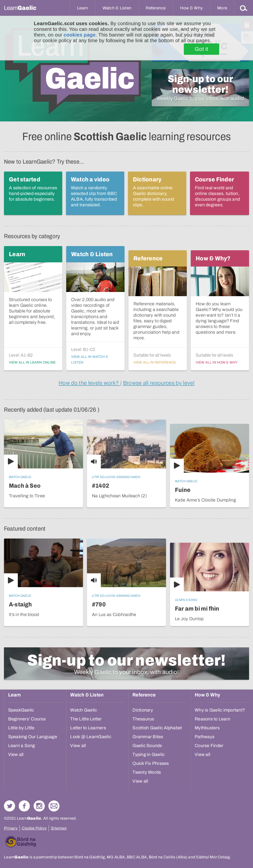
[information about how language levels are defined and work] (89, 383)
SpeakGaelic (21, 710)
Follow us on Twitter (10, 806)
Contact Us (54, 806)
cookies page (79, 35)
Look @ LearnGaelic (91, 737)
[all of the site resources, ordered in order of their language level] (159, 383)
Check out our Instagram (39, 806)
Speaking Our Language (33, 737)
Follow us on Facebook (24, 806)
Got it (201, 49)
